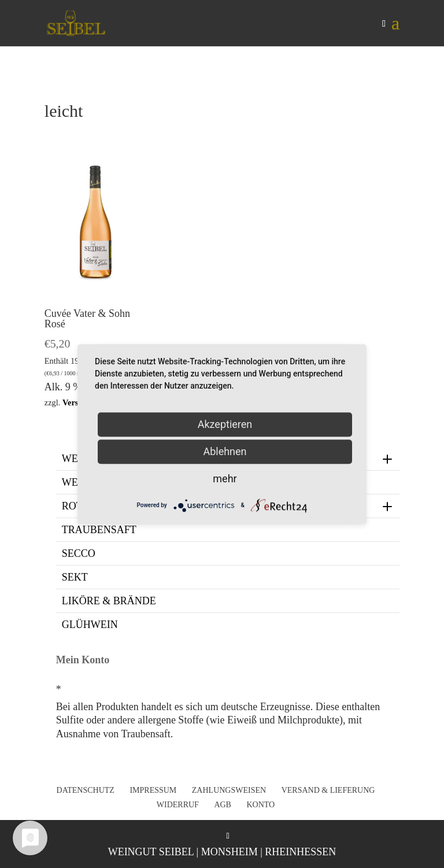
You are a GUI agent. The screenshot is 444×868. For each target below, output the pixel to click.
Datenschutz (86, 790)
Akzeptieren (225, 424)
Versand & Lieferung (328, 790)
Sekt (75, 577)
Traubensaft (99, 530)
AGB (223, 805)
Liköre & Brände (109, 601)
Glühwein (90, 625)
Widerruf (178, 805)
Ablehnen (225, 451)
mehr (225, 479)
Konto (260, 805)
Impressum (153, 790)
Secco (79, 553)
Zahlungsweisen (229, 790)
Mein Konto (83, 660)
